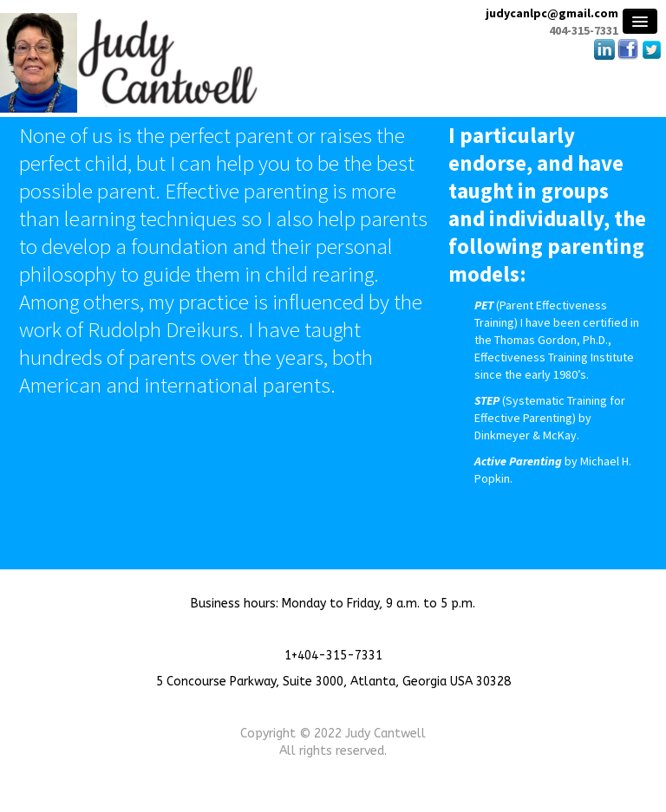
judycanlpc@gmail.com (552, 13)
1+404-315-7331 (333, 656)
